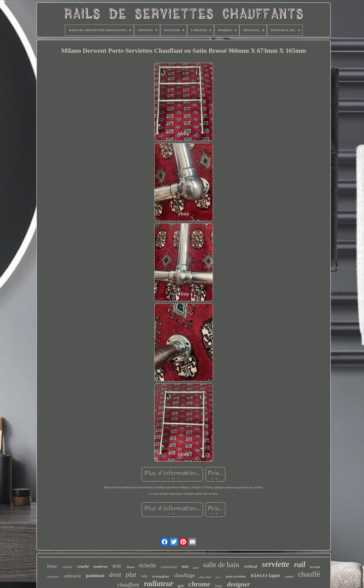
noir (117, 566)
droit (115, 575)
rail (300, 564)
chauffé (309, 574)
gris (181, 586)
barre (218, 577)
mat (185, 566)
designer (239, 584)
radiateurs (53, 577)
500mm (130, 567)
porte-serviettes (236, 577)
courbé (83, 566)
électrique (265, 576)
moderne (101, 567)
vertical (250, 566)
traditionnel (169, 567)
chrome (199, 584)
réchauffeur (161, 576)
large (219, 586)
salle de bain (221, 565)
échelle (148, 565)
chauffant (128, 585)
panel (196, 568)
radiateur (159, 584)
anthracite (72, 576)
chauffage (184, 575)
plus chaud (205, 577)
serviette (276, 564)
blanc (52, 566)
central (289, 577)
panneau (95, 575)
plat (131, 575)
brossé (315, 567)
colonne (67, 567)
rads (144, 576)
